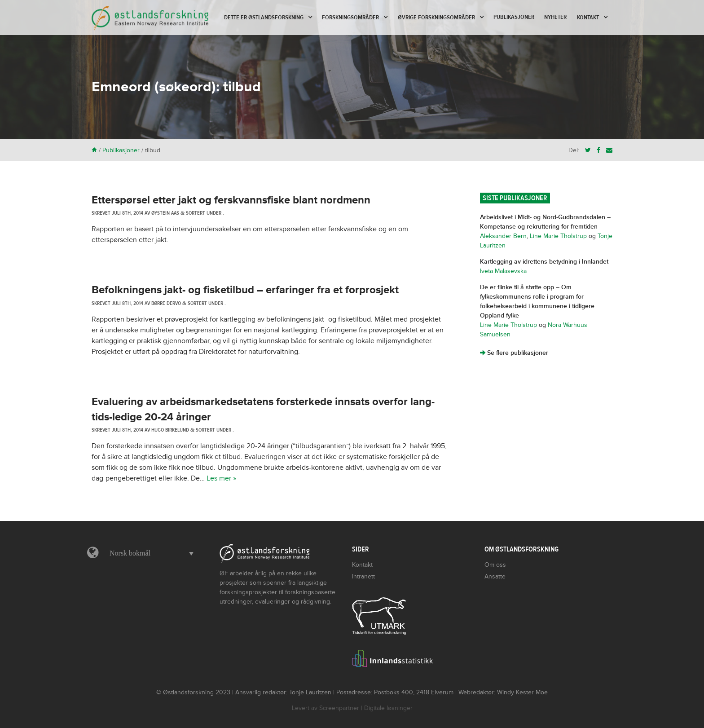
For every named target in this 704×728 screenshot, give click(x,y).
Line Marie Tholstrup (558, 236)
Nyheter (555, 17)
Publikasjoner (514, 17)
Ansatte (495, 576)
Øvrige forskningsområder (436, 18)
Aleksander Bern (503, 236)
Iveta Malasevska (503, 271)
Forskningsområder (350, 18)
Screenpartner (339, 708)
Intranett (363, 576)
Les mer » (221, 478)
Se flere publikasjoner (514, 353)
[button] (149, 553)
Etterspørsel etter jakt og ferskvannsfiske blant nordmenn (231, 200)
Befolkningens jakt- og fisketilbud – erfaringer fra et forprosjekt (245, 290)
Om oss (495, 565)
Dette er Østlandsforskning (264, 18)
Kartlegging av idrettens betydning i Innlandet (544, 262)
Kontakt (588, 18)
